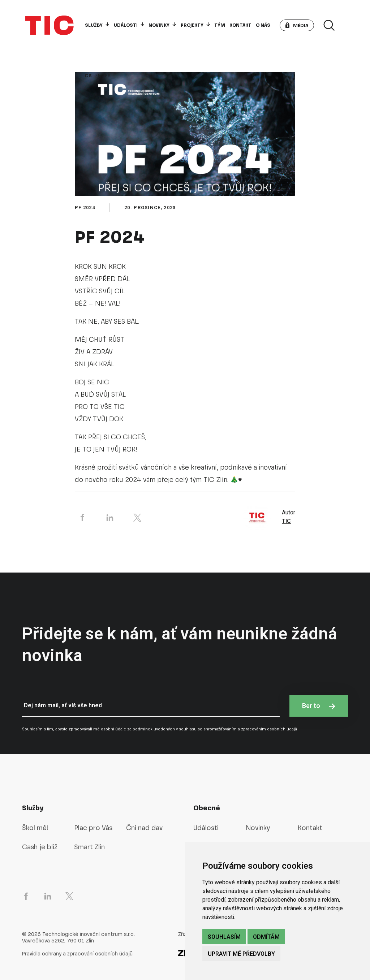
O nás (263, 25)
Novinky (162, 25)
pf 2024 (85, 208)
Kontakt (240, 25)
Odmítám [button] (266, 937)
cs (88, 76)
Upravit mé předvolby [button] (241, 954)
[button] (297, 25)
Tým (220, 25)
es (108, 76)
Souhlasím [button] (224, 937)
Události (129, 25)
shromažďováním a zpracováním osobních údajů (250, 729)
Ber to (319, 706)
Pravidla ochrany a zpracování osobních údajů (77, 954)
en (98, 76)
